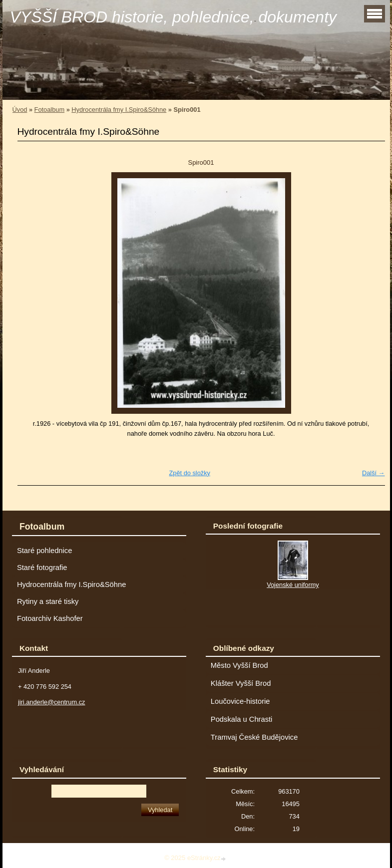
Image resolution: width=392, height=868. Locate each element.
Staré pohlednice (44, 551)
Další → (374, 473)
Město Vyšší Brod (239, 665)
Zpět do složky (190, 473)
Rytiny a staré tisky (48, 601)
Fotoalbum (49, 110)
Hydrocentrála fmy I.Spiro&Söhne (119, 110)
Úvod (20, 110)
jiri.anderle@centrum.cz (52, 702)
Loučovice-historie (240, 701)
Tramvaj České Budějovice (254, 737)
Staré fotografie (42, 568)
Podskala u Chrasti (242, 719)
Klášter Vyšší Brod (241, 683)
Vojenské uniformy (293, 585)
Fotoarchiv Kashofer (50, 618)
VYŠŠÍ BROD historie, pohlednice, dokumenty (174, 17)
